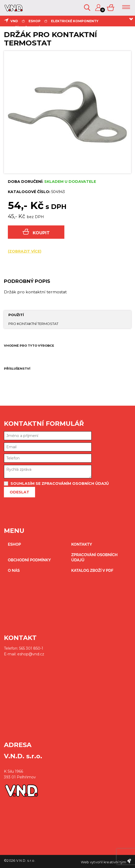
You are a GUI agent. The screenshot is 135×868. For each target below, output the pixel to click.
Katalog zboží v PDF (92, 570)
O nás (14, 570)
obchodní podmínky (29, 560)
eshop (35, 21)
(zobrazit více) (25, 251)
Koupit (36, 232)
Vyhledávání (87, 8)
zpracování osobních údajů (94, 557)
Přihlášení (99, 8)
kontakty (82, 544)
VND (14, 21)
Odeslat (19, 492)
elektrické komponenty (75, 21)
